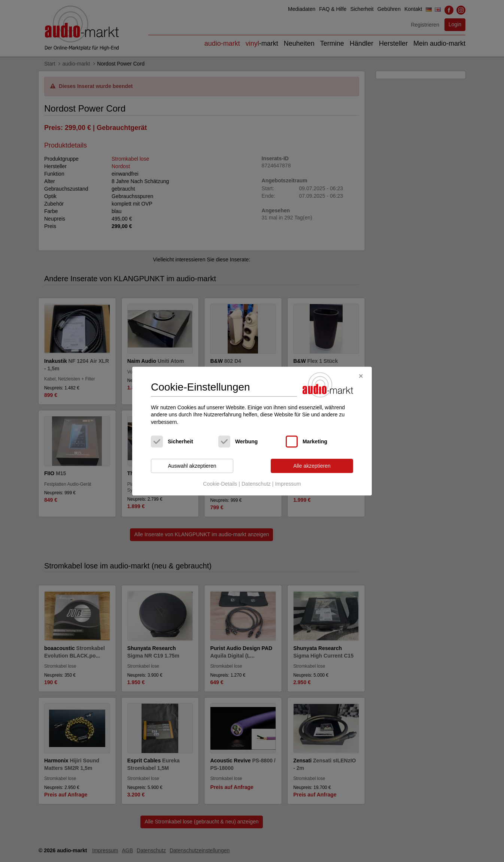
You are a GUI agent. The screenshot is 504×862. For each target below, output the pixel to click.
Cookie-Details (220, 484)
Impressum (288, 484)
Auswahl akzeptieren (192, 466)
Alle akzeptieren (312, 466)
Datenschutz (256, 484)
